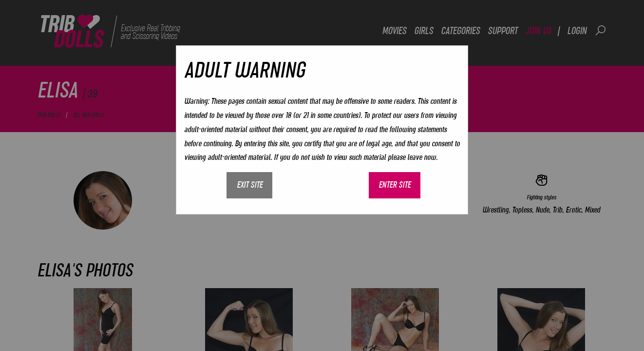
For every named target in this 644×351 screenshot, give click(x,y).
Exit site (250, 185)
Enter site (395, 185)
